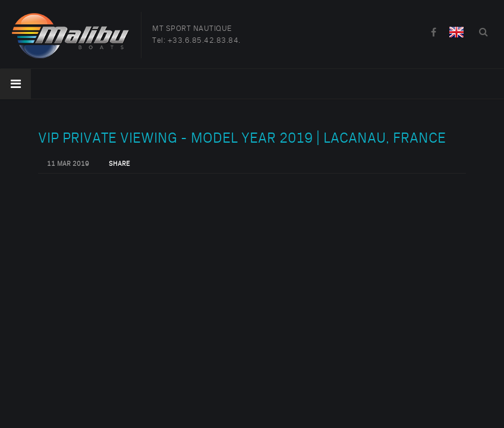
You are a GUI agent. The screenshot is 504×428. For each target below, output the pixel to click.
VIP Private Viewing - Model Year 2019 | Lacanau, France (242, 139)
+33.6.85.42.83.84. (204, 40)
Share (119, 164)
